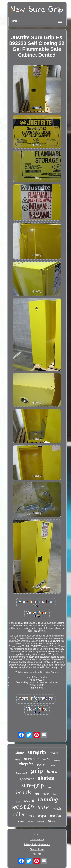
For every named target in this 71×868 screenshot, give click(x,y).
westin (23, 807)
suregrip (37, 752)
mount (31, 822)
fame (55, 794)
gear (46, 794)
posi (52, 821)
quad (52, 765)
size (47, 758)
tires (50, 787)
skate (20, 753)
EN (34, 854)
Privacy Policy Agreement (37, 844)
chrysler (26, 764)
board (29, 800)
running (48, 799)
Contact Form (37, 840)
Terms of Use (37, 849)
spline (18, 802)
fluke (32, 816)
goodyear (27, 779)
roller (19, 814)
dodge (54, 753)
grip (37, 771)
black (52, 772)
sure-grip (32, 785)
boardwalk (22, 773)
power (42, 764)
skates (46, 778)
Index (37, 835)
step (37, 794)
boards (24, 792)
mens (17, 759)
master (41, 822)
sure (43, 807)
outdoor (58, 760)
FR (39, 854)
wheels (57, 809)
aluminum (32, 759)
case (21, 821)
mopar (42, 816)
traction (56, 815)
